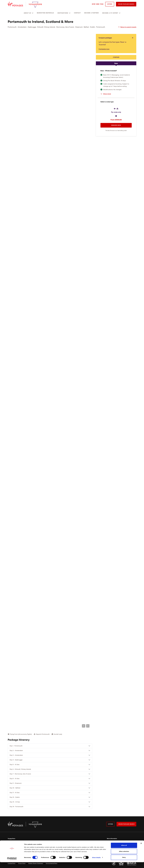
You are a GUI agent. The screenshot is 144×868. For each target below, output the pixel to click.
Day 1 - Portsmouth (16, 746)
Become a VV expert (110, 13)
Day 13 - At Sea (15, 802)
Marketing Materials (45, 13)
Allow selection (124, 857)
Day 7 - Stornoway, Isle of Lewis (20, 774)
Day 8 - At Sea (15, 779)
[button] (33, 13)
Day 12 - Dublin (15, 797)
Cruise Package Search (126, 4)
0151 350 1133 (98, 4)
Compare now (104, 49)
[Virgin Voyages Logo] (17, 4)
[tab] (116, 63)
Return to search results (127, 27)
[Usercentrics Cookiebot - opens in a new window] (12, 864)
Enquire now (116, 125)
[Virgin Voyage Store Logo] (35, 5)
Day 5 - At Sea (15, 765)
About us (27, 13)
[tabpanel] (116, 101)
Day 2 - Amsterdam (16, 751)
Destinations (63, 13)
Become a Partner (92, 13)
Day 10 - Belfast (15, 788)
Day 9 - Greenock (16, 783)
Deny (124, 863)
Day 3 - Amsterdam (16, 755)
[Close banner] (141, 849)
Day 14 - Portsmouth (16, 807)
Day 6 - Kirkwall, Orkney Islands (20, 769)
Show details (96, 863)
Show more (106, 94)
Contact (77, 13)
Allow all (124, 851)
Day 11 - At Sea (15, 793)
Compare (116, 57)
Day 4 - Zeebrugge (16, 760)
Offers (110, 4)
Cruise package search (126, 824)
